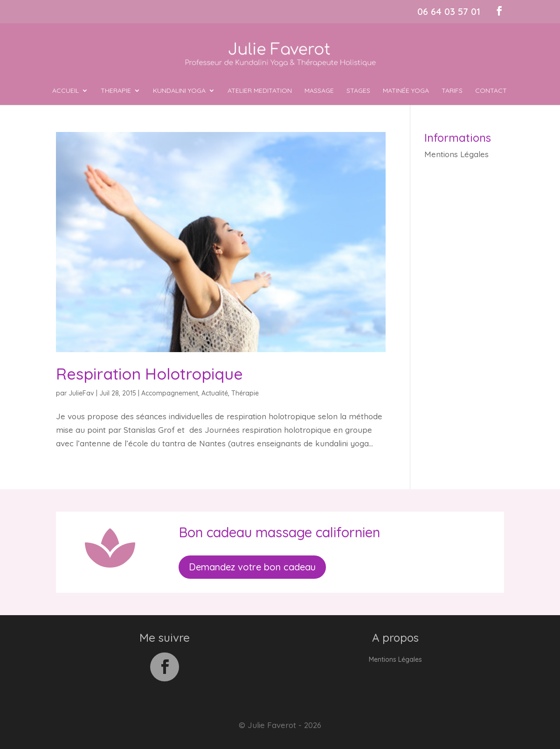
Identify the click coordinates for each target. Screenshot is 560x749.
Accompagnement (170, 393)
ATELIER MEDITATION (260, 91)
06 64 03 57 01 (449, 11)
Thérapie (245, 393)
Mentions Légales (456, 154)
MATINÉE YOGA (406, 91)
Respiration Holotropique (149, 374)
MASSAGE (319, 91)
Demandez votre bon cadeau (252, 567)
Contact (491, 91)
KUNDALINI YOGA (179, 91)
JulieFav (81, 393)
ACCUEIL (66, 91)
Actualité (215, 393)
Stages (358, 91)
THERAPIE (116, 91)
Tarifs (452, 91)
